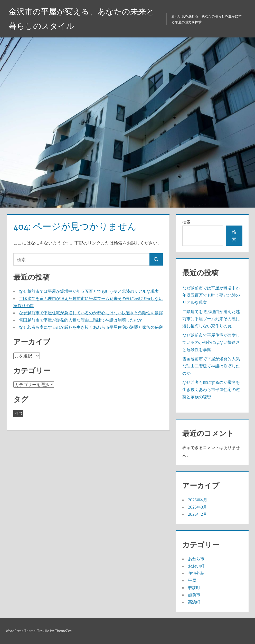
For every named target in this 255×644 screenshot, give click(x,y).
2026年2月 (197, 514)
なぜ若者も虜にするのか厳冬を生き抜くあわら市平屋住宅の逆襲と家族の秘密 (91, 327)
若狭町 (194, 588)
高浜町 (194, 602)
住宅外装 (196, 573)
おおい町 (196, 566)
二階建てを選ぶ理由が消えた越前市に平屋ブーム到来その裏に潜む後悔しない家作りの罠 (211, 319)
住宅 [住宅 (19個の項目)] (18, 413)
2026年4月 (198, 500)
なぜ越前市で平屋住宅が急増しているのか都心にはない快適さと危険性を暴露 (91, 313)
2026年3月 (197, 507)
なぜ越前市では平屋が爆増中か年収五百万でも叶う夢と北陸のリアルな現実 (89, 291)
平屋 (192, 580)
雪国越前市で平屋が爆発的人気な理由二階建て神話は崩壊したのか (81, 320)
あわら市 (196, 559)
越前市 (194, 595)
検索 (186, 222)
